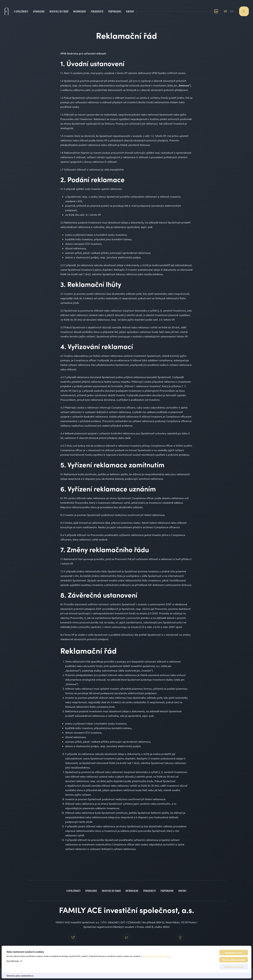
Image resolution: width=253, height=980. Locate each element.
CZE (225, 10)
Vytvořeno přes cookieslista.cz (20, 976)
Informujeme (80, 10)
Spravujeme (39, 10)
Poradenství (97, 10)
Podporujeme (115, 10)
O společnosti (21, 10)
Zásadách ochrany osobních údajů (156, 956)
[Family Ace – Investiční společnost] (6, 10)
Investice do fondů (59, 10)
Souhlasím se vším (234, 953)
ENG (232, 10)
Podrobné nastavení (234, 967)
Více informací (13, 961)
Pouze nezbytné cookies (234, 960)
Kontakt (130, 10)
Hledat (244, 10)
